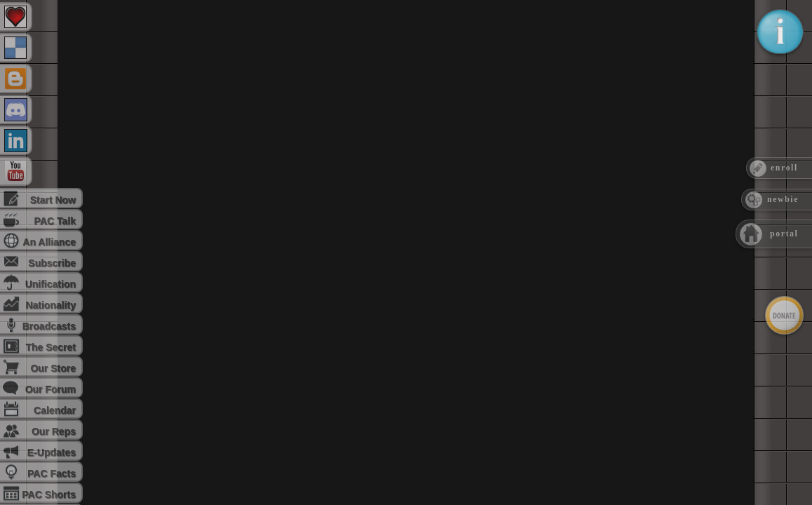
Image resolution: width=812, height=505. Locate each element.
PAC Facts (52, 473)
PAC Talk (55, 221)
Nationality (50, 305)
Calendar (55, 410)
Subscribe (52, 263)
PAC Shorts (49, 494)
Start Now (53, 200)
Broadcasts (49, 326)
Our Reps (54, 431)
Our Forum (50, 389)
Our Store (53, 368)
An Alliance (49, 242)
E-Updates (52, 452)
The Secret (50, 347)
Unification (50, 284)
